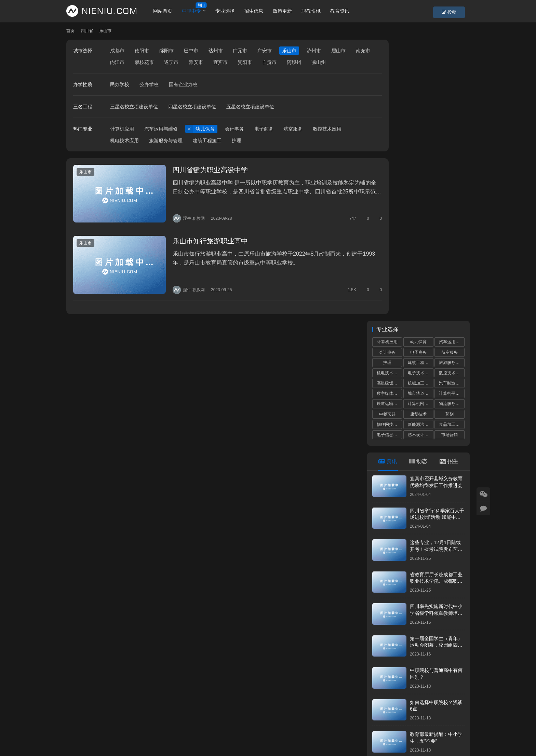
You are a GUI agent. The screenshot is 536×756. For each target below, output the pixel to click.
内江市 (142, 62)
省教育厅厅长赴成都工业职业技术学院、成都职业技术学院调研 (436, 300)
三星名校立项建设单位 (134, 118)
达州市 (216, 51)
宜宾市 (245, 62)
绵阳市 (166, 51)
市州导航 (221, 723)
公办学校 (149, 96)
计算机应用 (122, 140)
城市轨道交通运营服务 (420, 112)
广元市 (240, 51)
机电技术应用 (124, 152)
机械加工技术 (420, 102)
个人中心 (107, 723)
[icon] (442, 729)
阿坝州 (319, 62)
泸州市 (314, 51)
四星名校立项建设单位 (192, 118)
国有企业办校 (183, 96)
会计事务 (234, 140)
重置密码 (164, 723)
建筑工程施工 (207, 152)
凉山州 (117, 74)
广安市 (265, 51)
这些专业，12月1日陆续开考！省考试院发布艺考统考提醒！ (436, 268)
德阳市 (142, 51)
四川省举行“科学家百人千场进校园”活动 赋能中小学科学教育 (437, 236)
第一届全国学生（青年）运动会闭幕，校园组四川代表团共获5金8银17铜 (436, 363)
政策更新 (289, 11)
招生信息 (260, 11)
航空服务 (293, 140)
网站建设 (272, 734)
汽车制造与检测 (452, 102)
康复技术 (418, 133)
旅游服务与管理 (166, 152)
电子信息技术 (389, 153)
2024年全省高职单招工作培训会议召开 (420, 572)
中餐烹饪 (387, 133)
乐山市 (289, 51)
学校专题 (192, 723)
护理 (237, 152)
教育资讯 (346, 11)
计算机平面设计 (452, 112)
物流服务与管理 (452, 122)
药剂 (450, 133)
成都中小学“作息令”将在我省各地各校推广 (421, 541)
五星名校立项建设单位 (250, 118)
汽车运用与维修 (161, 140)
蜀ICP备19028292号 (182, 734)
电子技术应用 (420, 92)
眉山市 (338, 51)
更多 (458, 524)
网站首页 (169, 11)
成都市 (117, 51)
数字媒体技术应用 (389, 112)
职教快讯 (318, 11)
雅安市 (220, 62)
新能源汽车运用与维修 (420, 143)
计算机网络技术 (420, 122)
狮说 (291, 734)
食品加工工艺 (451, 143)
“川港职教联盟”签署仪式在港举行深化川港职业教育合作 (421, 657)
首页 (70, 31)
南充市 (117, 62)
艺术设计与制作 (420, 153)
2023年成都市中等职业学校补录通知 (418, 626)
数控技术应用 (327, 140)
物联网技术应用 (389, 143)
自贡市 (294, 62)
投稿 (458, 11)
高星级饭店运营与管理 (389, 102)
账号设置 (136, 723)
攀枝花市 (169, 62)
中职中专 (198, 11)
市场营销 (450, 153)
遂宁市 (196, 62)
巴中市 (191, 51)
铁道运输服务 (389, 122)
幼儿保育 (205, 140)
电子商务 (264, 140)
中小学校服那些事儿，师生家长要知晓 (420, 599)
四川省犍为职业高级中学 (202, 182)
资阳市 (269, 62)
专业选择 (231, 11)
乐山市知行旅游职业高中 (202, 248)
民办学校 (120, 96)
